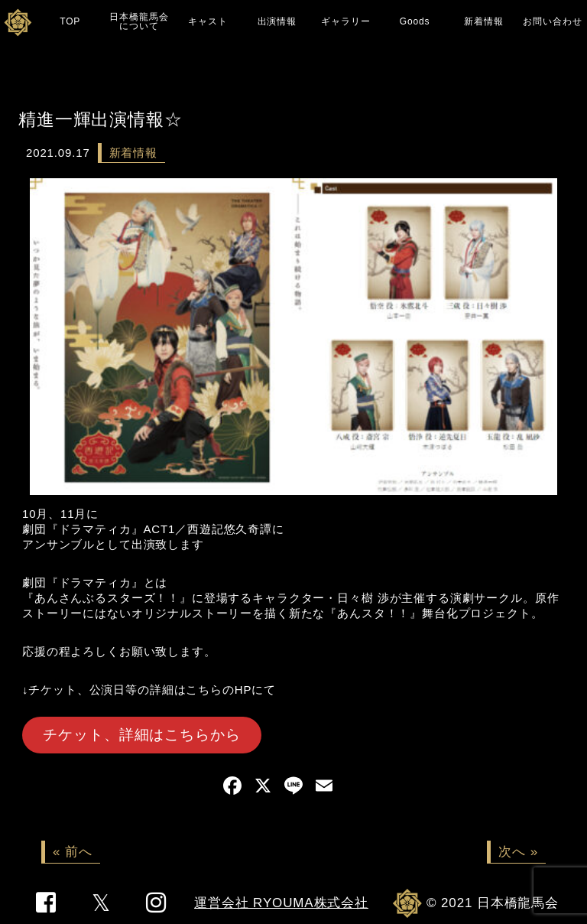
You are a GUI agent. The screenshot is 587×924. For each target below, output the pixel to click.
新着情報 (483, 21)
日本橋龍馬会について (139, 21)
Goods (415, 21)
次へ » (518, 852)
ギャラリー (345, 21)
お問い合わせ (552, 21)
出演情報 (277, 21)
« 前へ (73, 852)
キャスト (208, 21)
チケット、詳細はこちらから (141, 735)
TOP (70, 21)
